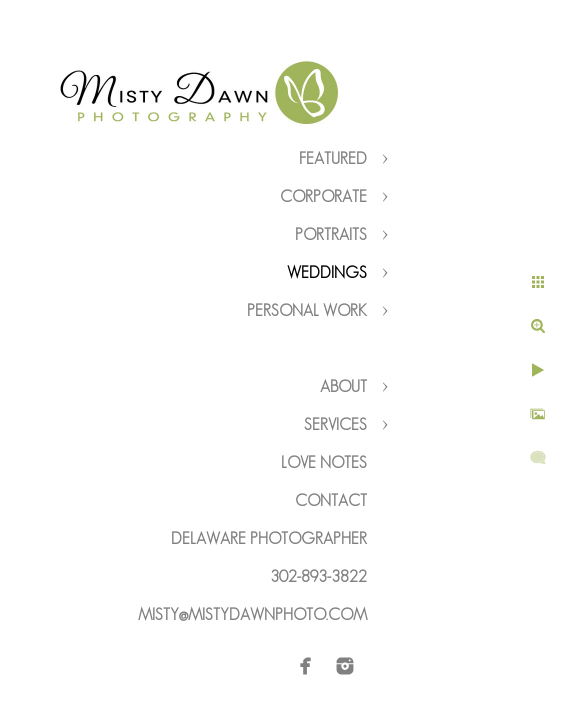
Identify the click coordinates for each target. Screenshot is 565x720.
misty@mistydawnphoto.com (252, 614)
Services (335, 424)
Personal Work (307, 310)
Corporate (323, 196)
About (343, 386)
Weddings (327, 272)
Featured (333, 158)
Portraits (331, 234)
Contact (331, 500)
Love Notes (324, 462)
